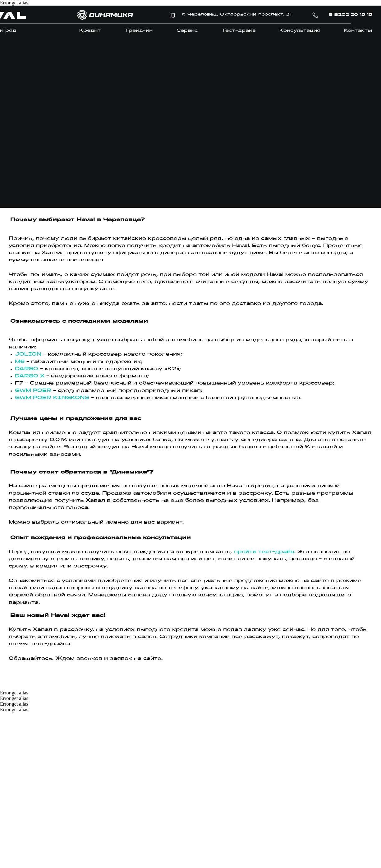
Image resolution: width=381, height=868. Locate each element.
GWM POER (33, 391)
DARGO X (30, 376)
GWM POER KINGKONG (52, 398)
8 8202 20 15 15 (350, 15)
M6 (21, 362)
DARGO (27, 369)
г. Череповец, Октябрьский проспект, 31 (237, 15)
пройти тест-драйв (264, 552)
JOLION (28, 354)
